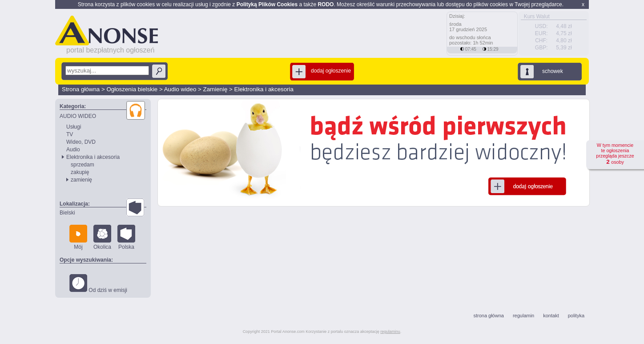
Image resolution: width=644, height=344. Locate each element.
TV (70, 134)
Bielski (67, 213)
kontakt (551, 316)
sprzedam (83, 165)
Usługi (74, 127)
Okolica (102, 237)
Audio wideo (180, 89)
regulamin (523, 316)
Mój (78, 237)
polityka (576, 316)
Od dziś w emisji (98, 284)
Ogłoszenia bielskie (132, 89)
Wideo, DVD (81, 142)
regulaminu (390, 332)
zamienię (81, 180)
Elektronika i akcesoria (264, 89)
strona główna (489, 316)
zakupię (80, 172)
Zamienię (215, 89)
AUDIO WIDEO (78, 116)
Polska (126, 237)
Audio (73, 150)
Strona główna (81, 89)
